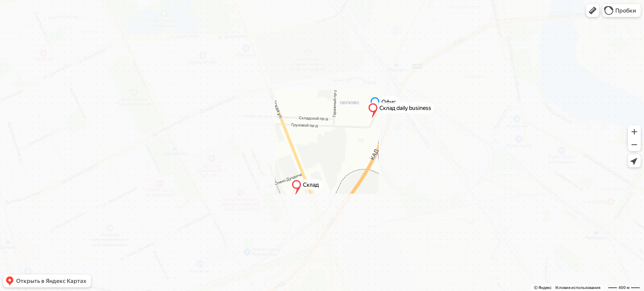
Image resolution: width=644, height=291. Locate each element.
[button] (593, 11)
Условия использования (578, 288)
